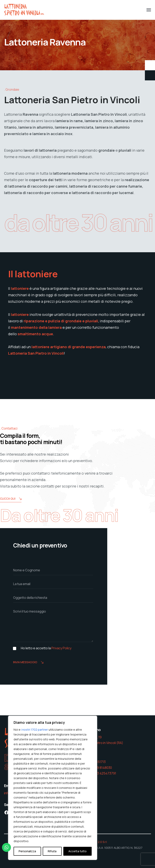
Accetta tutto (77, 851)
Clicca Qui (11, 499)
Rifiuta (52, 851)
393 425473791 (105, 773)
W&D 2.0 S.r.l (99, 842)
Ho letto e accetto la (46, 648)
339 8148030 (103, 768)
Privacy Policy (61, 648)
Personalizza (27, 851)
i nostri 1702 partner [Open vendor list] (35, 730)
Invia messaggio (28, 662)
